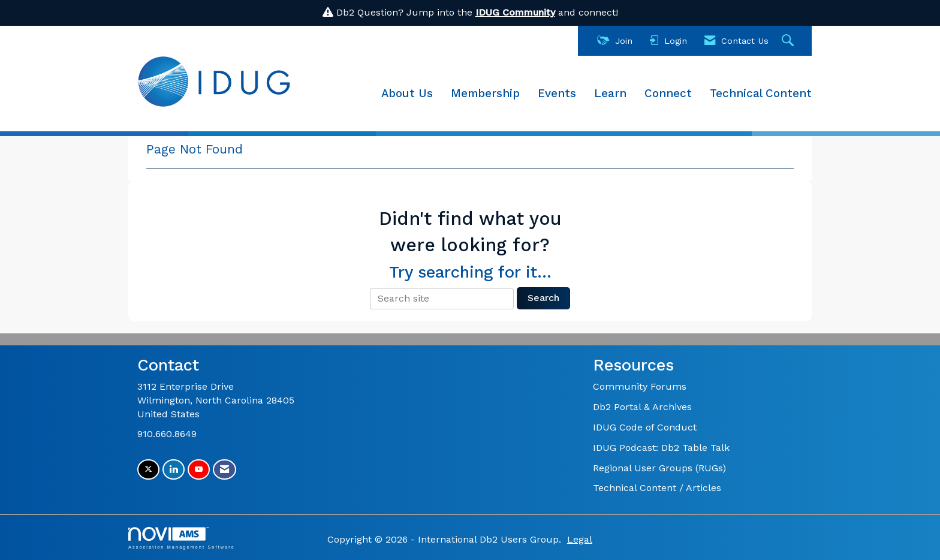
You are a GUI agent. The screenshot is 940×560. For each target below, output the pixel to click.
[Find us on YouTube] (199, 470)
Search (543, 298)
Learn (610, 94)
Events (557, 94)
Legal (580, 539)
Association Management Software (182, 538)
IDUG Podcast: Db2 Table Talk (661, 448)
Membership (485, 94)
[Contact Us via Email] (225, 470)
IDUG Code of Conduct (645, 427)
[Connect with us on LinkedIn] (174, 470)
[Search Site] (789, 41)
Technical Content (761, 94)
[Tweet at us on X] (148, 470)
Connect (668, 94)
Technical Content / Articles (657, 488)
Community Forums (640, 386)
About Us (407, 94)
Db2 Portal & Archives (642, 407)
